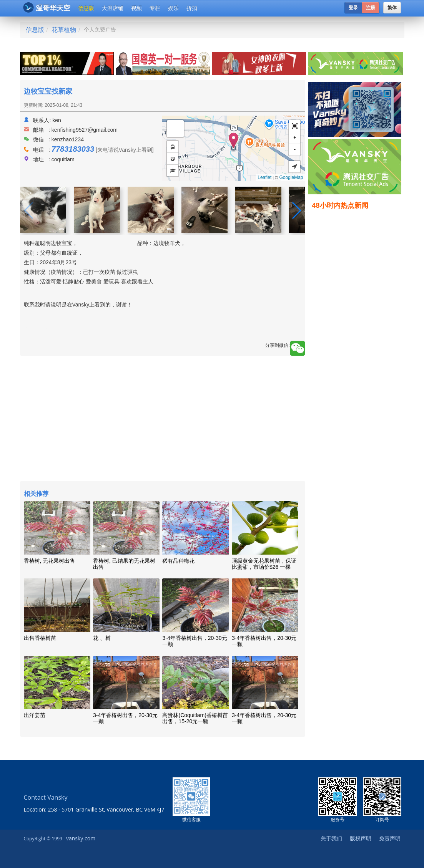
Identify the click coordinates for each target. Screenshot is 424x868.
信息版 (86, 8)
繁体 (392, 8)
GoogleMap (291, 177)
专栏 (155, 8)
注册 (371, 8)
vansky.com (81, 838)
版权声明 (361, 838)
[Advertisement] (163, 419)
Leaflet (264, 177)
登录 (353, 8)
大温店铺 (113, 8)
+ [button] (295, 138)
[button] (294, 126)
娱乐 (173, 8)
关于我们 (331, 838)
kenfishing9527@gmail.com (85, 130)
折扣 (192, 8)
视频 (136, 8)
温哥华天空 (47, 7)
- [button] (295, 150)
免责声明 (390, 838)
